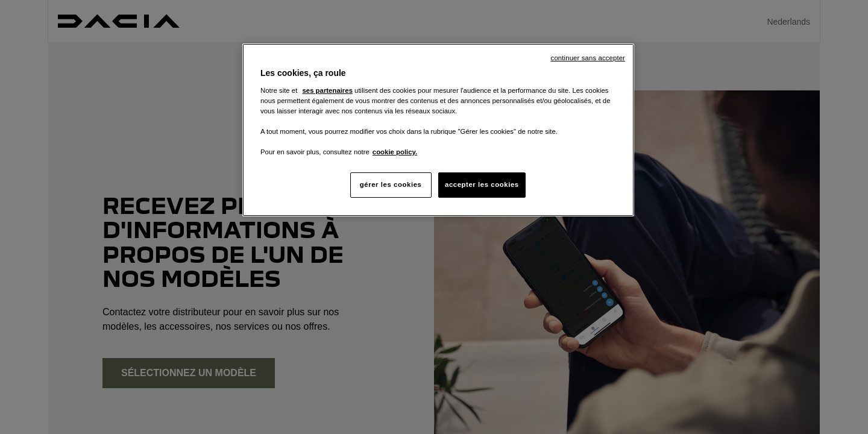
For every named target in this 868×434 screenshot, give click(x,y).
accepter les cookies (482, 184)
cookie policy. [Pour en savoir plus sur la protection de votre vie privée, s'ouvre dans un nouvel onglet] (395, 152)
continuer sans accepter (588, 58)
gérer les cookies (391, 184)
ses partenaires (327, 90)
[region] (438, 130)
